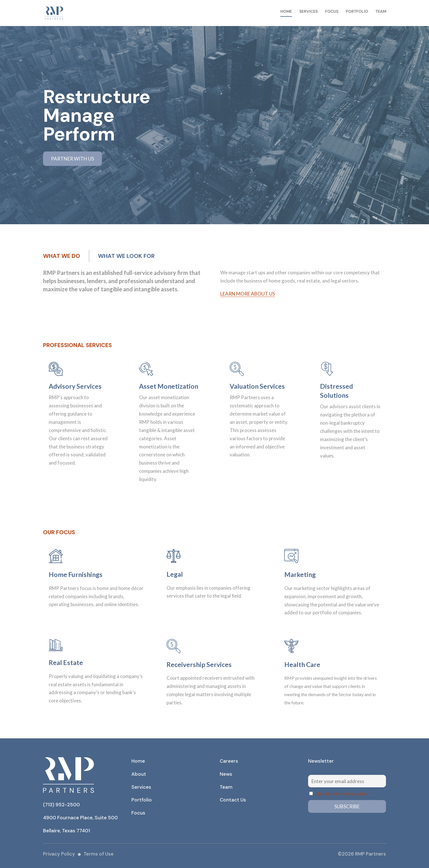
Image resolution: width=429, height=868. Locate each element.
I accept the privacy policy (342, 794)
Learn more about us (248, 294)
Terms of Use (99, 854)
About (139, 774)
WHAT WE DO (62, 256)
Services (309, 12)
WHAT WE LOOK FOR (126, 256)
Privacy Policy (59, 854)
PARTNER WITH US (72, 159)
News (226, 774)
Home (286, 12)
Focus (332, 12)
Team (381, 12)
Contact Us (233, 800)
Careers (229, 761)
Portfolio (357, 12)
